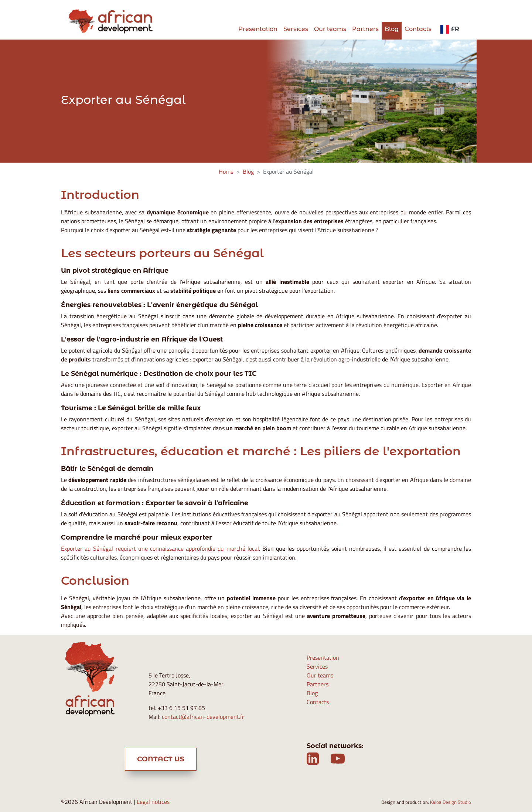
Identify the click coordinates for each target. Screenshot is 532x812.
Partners (365, 29)
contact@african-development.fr (203, 717)
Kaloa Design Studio (451, 802)
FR (450, 29)
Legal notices (153, 802)
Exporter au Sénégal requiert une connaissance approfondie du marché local (160, 548)
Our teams (330, 29)
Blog (392, 29)
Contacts (418, 29)
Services (296, 29)
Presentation (258, 29)
